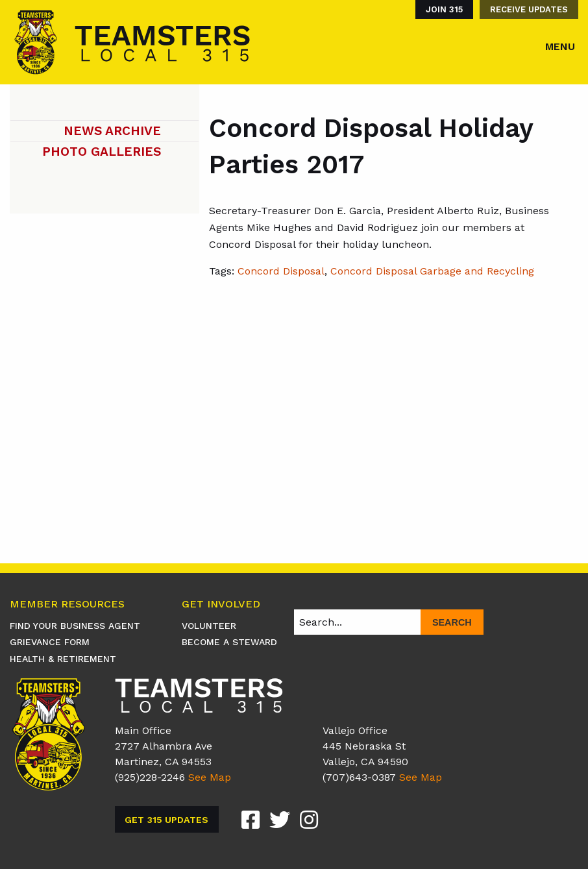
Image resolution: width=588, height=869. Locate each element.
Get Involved (221, 605)
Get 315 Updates (166, 820)
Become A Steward (229, 642)
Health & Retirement (63, 659)
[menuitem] (441, 9)
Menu (560, 46)
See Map (210, 777)
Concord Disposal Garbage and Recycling (432, 271)
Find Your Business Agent (75, 626)
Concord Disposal (281, 271)
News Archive (112, 131)
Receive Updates (529, 9)
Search (452, 622)
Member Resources (67, 605)
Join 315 (444, 9)
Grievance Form (50, 642)
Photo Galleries (102, 152)
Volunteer (209, 626)
